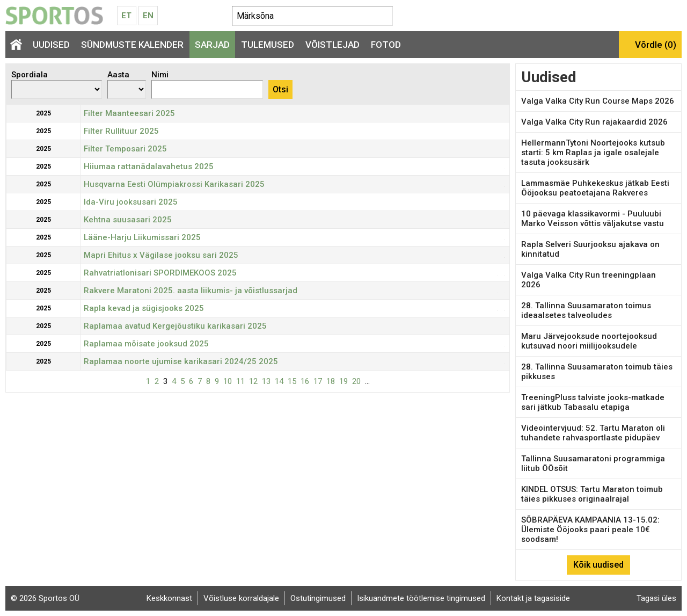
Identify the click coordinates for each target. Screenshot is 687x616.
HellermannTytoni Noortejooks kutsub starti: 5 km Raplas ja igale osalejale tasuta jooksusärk (593, 153)
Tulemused (268, 45)
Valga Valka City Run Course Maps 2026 (598, 101)
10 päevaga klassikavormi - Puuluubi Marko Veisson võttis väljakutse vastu (593, 219)
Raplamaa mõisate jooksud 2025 (146, 344)
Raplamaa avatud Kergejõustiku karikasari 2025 (175, 326)
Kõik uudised (598, 565)
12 (253, 381)
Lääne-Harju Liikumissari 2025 (142, 237)
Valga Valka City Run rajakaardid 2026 (594, 122)
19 (343, 381)
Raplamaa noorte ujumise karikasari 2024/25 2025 (181, 361)
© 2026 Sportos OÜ (45, 598)
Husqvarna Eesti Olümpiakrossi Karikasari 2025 (174, 184)
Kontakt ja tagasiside (533, 598)
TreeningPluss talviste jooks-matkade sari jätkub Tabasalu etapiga (593, 402)
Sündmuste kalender (132, 45)
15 (292, 381)
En (148, 16)
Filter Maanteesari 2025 (129, 113)
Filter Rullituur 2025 (121, 131)
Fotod (386, 45)
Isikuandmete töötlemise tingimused (421, 598)
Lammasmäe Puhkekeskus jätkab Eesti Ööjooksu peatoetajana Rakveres (595, 188)
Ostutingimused (318, 598)
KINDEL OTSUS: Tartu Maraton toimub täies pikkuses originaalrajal (592, 494)
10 (228, 381)
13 (266, 381)
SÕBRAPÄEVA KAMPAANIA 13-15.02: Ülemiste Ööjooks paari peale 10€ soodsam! (590, 530)
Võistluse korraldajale (241, 598)
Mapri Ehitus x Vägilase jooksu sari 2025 (161, 255)
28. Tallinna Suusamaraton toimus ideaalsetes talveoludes (586, 310)
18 (331, 381)
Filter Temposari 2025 (125, 149)
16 (305, 381)
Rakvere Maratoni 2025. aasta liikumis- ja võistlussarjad (191, 291)
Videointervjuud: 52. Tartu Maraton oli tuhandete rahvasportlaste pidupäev (593, 433)
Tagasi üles (656, 598)
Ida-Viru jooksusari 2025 (131, 202)
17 (318, 381)
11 (240, 381)
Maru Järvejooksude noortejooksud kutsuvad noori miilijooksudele (589, 341)
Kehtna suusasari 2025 (128, 220)
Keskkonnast (169, 598)
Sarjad (212, 45)
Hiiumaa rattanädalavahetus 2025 (149, 166)
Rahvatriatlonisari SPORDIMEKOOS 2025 (160, 273)
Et (126, 16)
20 (356, 381)
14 (279, 381)
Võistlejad (332, 45)
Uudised (51, 45)
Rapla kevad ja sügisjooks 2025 (144, 308)
